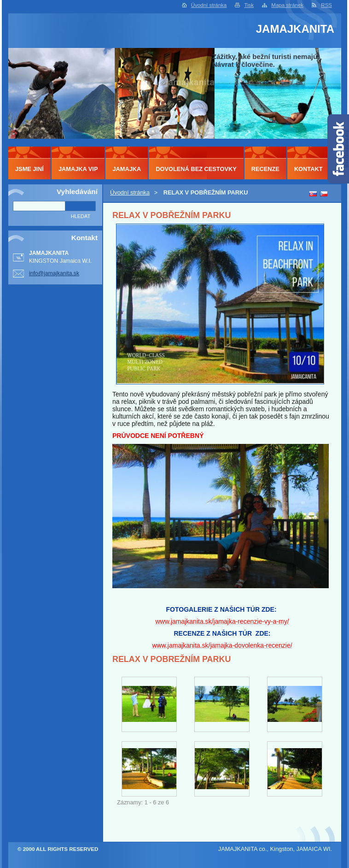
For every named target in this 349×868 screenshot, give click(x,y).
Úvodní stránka (209, 5)
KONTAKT (308, 169)
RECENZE (265, 169)
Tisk (249, 5)
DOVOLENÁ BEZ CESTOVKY (196, 169)
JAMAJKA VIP (78, 169)
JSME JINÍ (29, 169)
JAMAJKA (127, 169)
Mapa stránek (287, 5)
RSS (326, 5)
